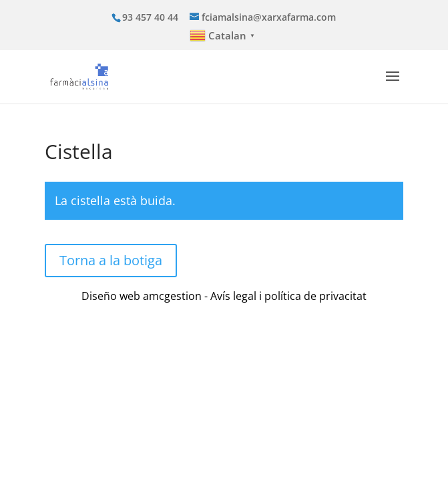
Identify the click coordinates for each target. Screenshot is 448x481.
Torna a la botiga (111, 260)
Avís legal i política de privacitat (288, 296)
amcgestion (172, 296)
